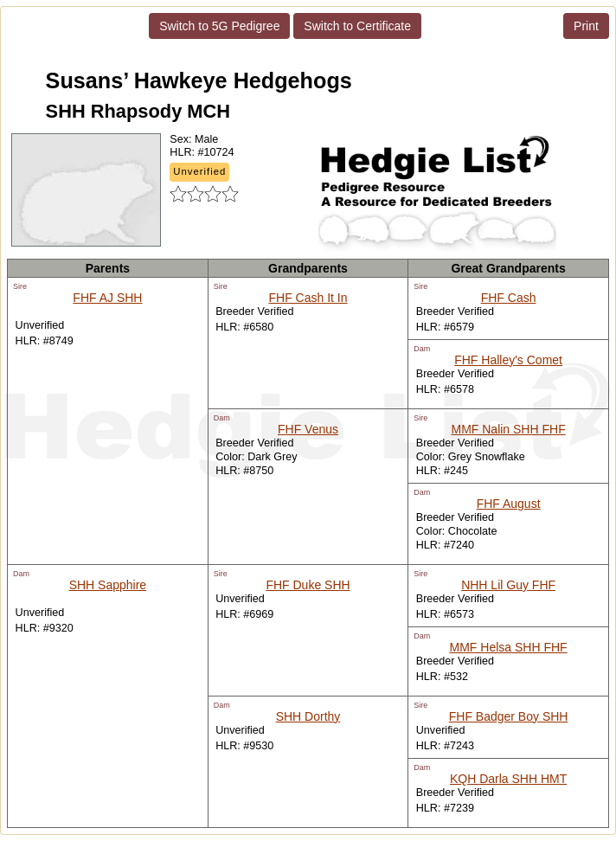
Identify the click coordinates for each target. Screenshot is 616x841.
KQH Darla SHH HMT (508, 779)
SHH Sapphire (108, 585)
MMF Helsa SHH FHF (509, 647)
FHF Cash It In (308, 298)
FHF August (509, 504)
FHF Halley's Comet (508, 360)
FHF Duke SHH (308, 585)
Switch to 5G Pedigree (219, 26)
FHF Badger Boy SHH (509, 716)
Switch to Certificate (357, 26)
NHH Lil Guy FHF (508, 585)
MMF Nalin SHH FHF (508, 429)
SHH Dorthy (308, 716)
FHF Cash (509, 298)
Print (586, 26)
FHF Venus (308, 429)
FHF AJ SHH (107, 298)
